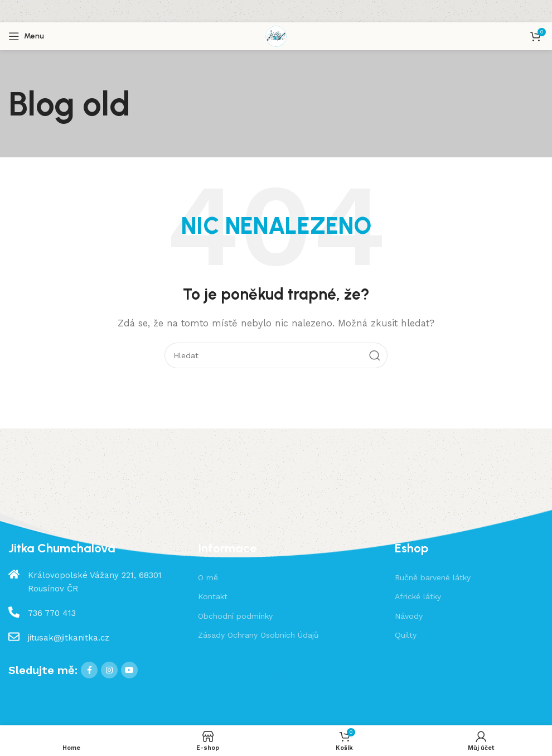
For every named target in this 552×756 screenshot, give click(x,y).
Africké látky (418, 596)
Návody (409, 616)
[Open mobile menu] (26, 36)
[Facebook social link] (89, 670)
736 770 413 (52, 613)
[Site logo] (276, 36)
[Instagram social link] (109, 670)
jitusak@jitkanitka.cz (69, 638)
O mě (208, 577)
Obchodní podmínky (235, 616)
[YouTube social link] (129, 670)
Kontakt (213, 596)
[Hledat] (276, 355)
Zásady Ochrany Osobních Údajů (258, 635)
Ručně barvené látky (433, 577)
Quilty (406, 635)
